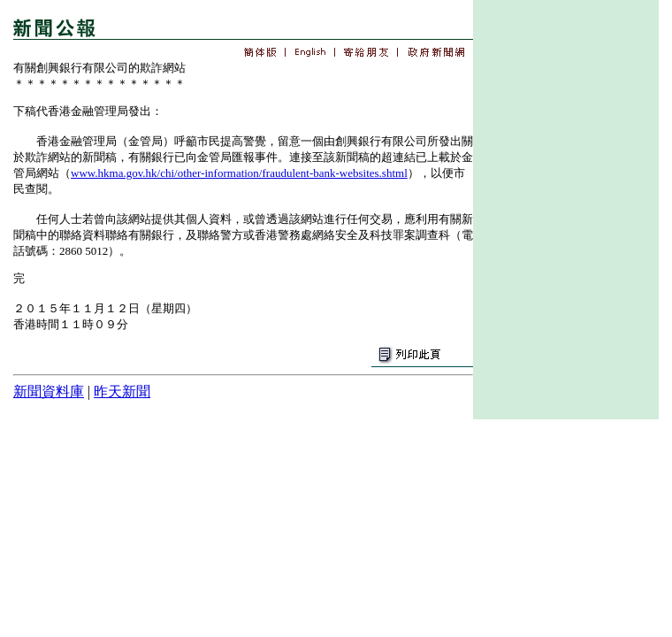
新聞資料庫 (49, 391)
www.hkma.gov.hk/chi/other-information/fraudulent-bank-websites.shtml (239, 173)
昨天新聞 (122, 391)
